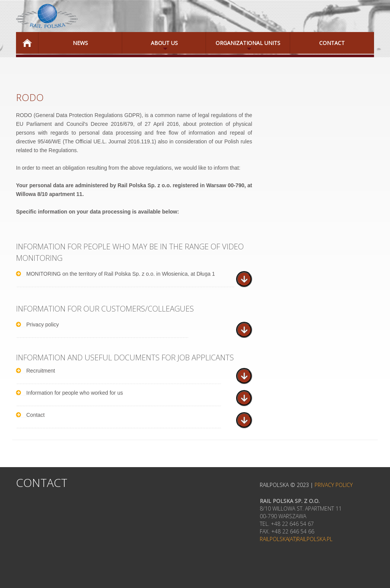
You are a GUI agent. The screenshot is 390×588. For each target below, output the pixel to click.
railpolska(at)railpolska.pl (296, 539)
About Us (150, 47)
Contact (332, 43)
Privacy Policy (334, 485)
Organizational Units (243, 47)
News (80, 43)
